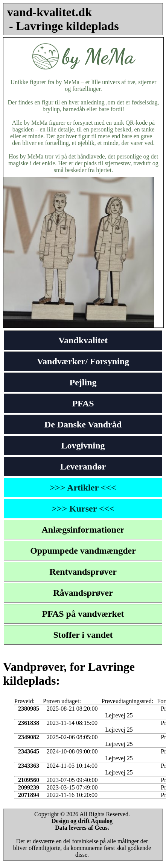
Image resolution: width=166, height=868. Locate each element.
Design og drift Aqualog (82, 821)
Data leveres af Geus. (82, 828)
